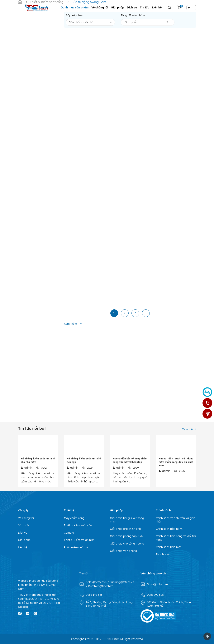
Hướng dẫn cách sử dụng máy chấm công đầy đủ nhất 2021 (176, 462)
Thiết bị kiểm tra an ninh (79, 540)
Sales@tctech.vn (97, 582)
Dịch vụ (132, 7)
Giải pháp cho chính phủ (125, 529)
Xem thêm (189, 429)
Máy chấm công (74, 518)
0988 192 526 (94, 595)
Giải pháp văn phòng (124, 551)
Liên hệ (157, 7)
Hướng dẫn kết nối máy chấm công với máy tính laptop (130, 460)
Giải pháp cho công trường (127, 544)
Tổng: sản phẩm (133, 15)
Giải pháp (117, 7)
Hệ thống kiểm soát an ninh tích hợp (84, 460)
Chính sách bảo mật (169, 547)
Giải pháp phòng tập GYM (127, 536)
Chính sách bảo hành (169, 529)
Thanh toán (163, 554)
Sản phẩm (25, 525)
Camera (69, 533)
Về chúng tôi (100, 7)
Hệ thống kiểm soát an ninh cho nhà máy (38, 460)
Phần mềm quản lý (76, 547)
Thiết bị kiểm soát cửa (78, 525)
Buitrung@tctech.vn (122, 582)
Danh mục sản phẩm (75, 7)
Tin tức (145, 7)
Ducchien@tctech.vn (101, 586)
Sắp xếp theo (74, 15)
